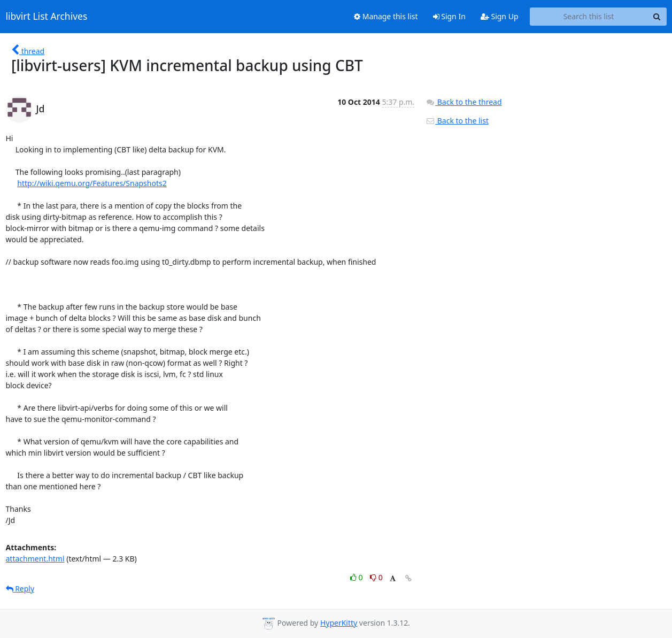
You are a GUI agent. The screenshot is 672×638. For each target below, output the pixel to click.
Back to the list (457, 121)
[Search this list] (589, 17)
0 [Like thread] (357, 577)
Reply (20, 589)
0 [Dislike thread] (376, 577)
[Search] (657, 17)
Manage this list (386, 16)
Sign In (449, 16)
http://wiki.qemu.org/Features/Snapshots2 (92, 183)
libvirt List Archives (47, 17)
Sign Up (500, 16)
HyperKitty (339, 623)
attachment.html (35, 559)
